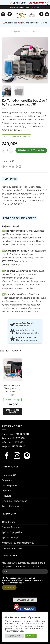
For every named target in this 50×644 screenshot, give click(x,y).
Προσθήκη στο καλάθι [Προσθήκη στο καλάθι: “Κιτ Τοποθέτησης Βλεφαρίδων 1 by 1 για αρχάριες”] (12, 411)
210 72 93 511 (22, 434)
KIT (35, 32)
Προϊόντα (27, 32)
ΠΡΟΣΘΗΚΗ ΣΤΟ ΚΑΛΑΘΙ (31, 150)
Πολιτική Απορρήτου (12, 527)
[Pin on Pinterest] (17, 167)
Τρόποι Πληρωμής (11, 537)
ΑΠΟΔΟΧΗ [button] (31, 636)
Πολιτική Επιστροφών (13, 548)
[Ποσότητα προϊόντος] (7, 150)
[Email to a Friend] (13, 167)
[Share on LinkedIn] (20, 167)
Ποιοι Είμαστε (9, 475)
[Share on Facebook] (7, 167)
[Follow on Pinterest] (27, 456)
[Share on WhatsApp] (4, 167)
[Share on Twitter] (10, 167)
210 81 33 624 (18, 446)
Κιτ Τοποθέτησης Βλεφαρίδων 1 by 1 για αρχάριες (12, 388)
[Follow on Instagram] (17, 456)
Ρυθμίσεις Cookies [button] (25, 600)
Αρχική (17, 32)
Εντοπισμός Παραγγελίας (15, 501)
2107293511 (7, 261)
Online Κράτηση (10, 485)
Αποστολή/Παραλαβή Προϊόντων (18, 543)
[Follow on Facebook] (7, 456)
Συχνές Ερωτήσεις (11, 506)
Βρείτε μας (36, 7)
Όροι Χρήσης (9, 522)
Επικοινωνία (8, 480)
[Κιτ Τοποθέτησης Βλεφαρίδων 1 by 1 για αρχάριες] (13, 370)
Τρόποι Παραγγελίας (12, 532)
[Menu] (3, 14)
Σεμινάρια (7, 491)
